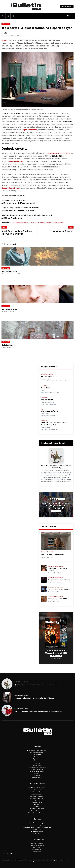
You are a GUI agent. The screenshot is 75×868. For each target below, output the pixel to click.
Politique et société (37, 753)
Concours (37, 776)
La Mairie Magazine (37, 798)
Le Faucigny (37, 800)
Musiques (6, 24)
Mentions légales (52, 860)
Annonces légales (66, 7)
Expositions (37, 759)
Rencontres (37, 765)
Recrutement (37, 778)
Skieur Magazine (37, 811)
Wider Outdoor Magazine (37, 813)
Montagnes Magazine (37, 809)
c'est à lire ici (56, 656)
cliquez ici (41, 825)
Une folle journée (9, 272)
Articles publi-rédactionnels (37, 767)
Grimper (37, 807)
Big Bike (37, 805)
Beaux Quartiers (37, 794)
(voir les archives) (56, 659)
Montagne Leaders (37, 796)
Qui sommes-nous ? (65, 860)
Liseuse (70, 16)
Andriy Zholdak (17, 162)
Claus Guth (34, 223)
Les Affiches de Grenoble (37, 788)
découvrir (56, 511)
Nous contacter (37, 852)
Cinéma (37, 757)
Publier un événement (37, 771)
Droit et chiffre (37, 755)
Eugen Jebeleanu (29, 130)
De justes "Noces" (10, 309)
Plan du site (37, 862)
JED (5, 33)
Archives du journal (37, 769)
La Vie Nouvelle (37, 790)
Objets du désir (9, 345)
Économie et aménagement (37, 751)
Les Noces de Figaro (20, 223)
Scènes (37, 761)
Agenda (37, 774)
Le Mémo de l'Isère (37, 792)
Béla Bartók (59, 223)
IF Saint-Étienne (37, 802)
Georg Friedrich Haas (11, 188)
